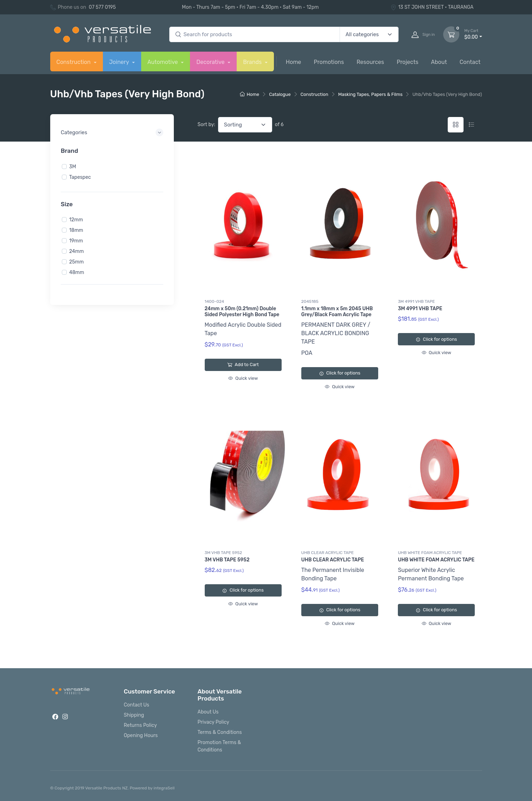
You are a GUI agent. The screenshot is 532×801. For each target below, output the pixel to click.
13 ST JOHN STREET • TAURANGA (432, 7)
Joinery (120, 62)
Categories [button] (74, 132)
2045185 (310, 301)
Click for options (340, 373)
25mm (76, 262)
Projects (408, 62)
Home (294, 62)
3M (73, 166)
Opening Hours (141, 735)
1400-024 (215, 301)
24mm (77, 251)
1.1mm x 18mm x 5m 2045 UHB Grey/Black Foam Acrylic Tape (337, 312)
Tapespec (80, 177)
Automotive (163, 62)
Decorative (211, 62)
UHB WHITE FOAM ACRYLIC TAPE (430, 553)
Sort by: (206, 125)
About (439, 62)
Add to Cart (243, 364)
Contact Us (137, 705)
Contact (470, 62)
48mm (77, 272)
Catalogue (280, 94)
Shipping (134, 715)
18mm (76, 230)
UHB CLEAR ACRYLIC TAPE (327, 553)
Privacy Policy (214, 722)
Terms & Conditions (220, 732)
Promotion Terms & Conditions (219, 746)
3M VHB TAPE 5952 (224, 553)
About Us (208, 712)
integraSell (164, 788)
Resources (370, 62)
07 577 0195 (102, 7)
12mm (76, 220)
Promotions (329, 62)
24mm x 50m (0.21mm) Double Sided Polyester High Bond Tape (242, 312)
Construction (74, 62)
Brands (253, 62)
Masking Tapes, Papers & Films (370, 94)
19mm (76, 241)
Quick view (243, 378)
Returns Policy (140, 725)
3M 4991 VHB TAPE (416, 301)
